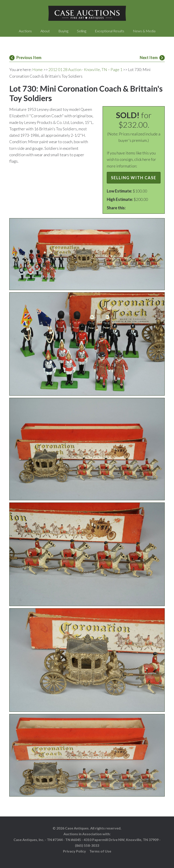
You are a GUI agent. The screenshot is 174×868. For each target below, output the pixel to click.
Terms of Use (100, 851)
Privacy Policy (75, 851)
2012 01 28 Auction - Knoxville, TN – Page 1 (85, 69)
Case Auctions (87, 13)
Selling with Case (134, 178)
